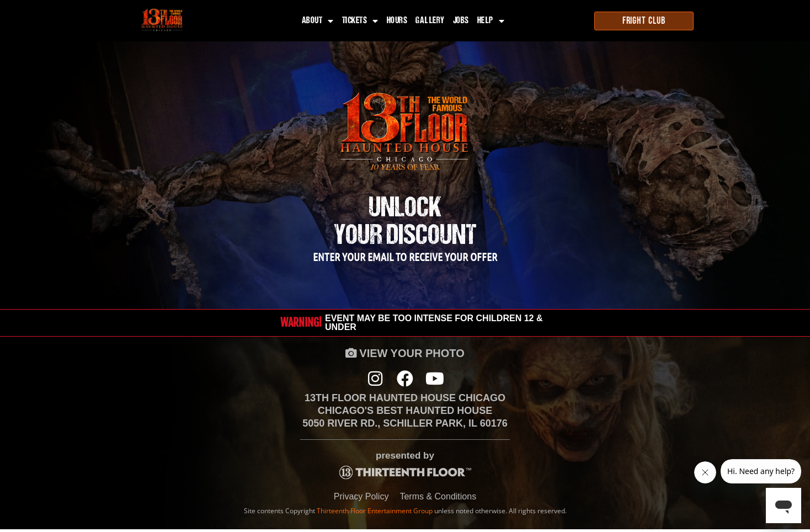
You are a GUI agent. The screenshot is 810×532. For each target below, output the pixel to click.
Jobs (461, 21)
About (318, 21)
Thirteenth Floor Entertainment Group (375, 513)
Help (491, 21)
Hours (397, 21)
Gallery (430, 21)
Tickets (360, 21)
